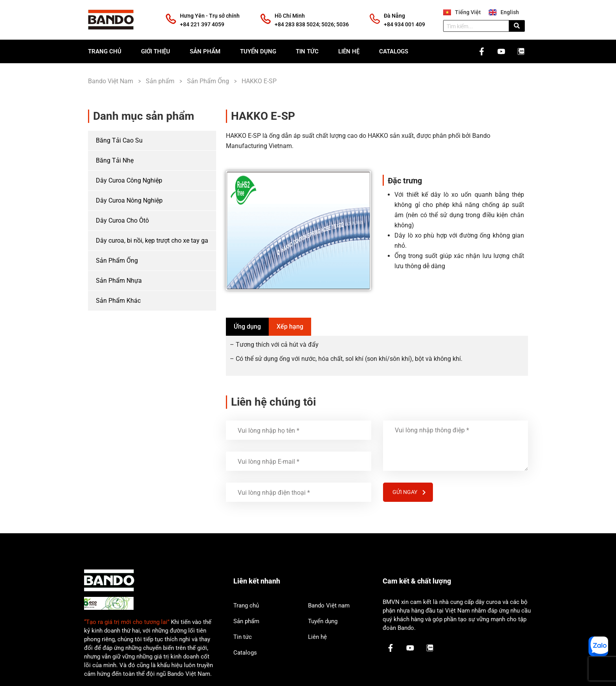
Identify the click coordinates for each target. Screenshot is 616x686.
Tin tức (307, 51)
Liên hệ (349, 51)
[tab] (247, 327)
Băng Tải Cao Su (119, 140)
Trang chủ (105, 51)
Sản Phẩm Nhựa (119, 281)
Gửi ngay (409, 492)
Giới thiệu (156, 51)
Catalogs (394, 51)
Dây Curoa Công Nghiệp (129, 180)
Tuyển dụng (258, 51)
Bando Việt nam (329, 606)
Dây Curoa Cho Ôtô (122, 220)
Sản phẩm (205, 51)
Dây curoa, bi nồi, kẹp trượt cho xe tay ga (152, 241)
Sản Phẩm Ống (117, 261)
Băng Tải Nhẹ (115, 160)
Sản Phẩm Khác (118, 301)
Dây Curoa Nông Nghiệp (129, 200)
